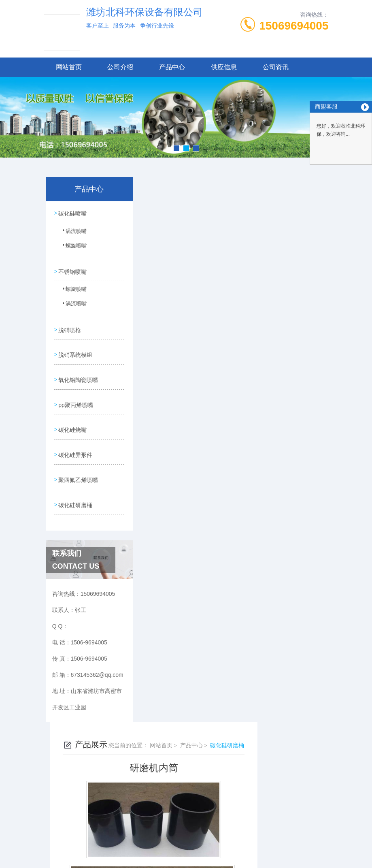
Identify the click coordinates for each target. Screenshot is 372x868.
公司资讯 (276, 67)
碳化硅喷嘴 (72, 213)
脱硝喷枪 (70, 325)
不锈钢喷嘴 (72, 269)
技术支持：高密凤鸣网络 (186, 855)
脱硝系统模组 (75, 348)
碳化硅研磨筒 (181, 441)
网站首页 (69, 67)
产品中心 (172, 67)
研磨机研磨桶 (181, 427)
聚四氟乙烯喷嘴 (78, 464)
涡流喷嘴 (72, 234)
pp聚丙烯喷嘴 (76, 395)
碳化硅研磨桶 (75, 487)
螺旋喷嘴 (72, 248)
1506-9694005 (139, 816)
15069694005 (294, 26)
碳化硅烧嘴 (72, 418)
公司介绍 (120, 67)
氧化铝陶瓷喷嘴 (78, 371)
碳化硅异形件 (75, 441)
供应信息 (224, 67)
